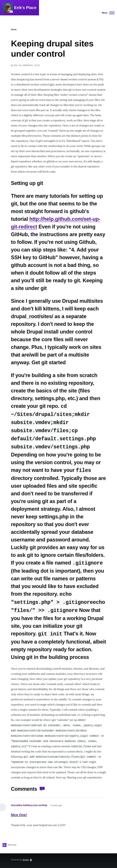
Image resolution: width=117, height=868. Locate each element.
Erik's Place (25, 8)
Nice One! (19, 811)
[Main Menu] (107, 13)
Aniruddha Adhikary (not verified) (29, 802)
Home (14, 29)
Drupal (25, 856)
